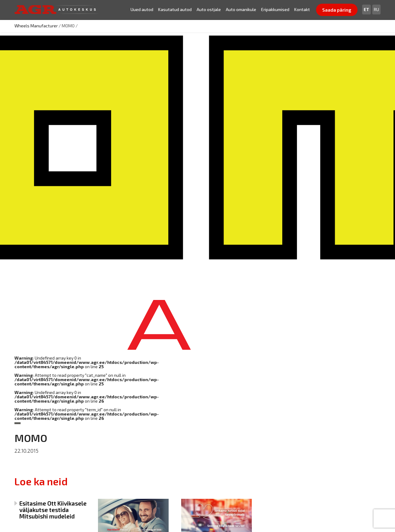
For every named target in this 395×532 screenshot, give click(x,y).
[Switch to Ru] (376, 10)
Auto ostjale (209, 9)
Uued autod (142, 9)
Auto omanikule (241, 9)
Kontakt (302, 9)
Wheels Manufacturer (36, 26)
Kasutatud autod (175, 9)
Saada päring (337, 10)
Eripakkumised (275, 9)
